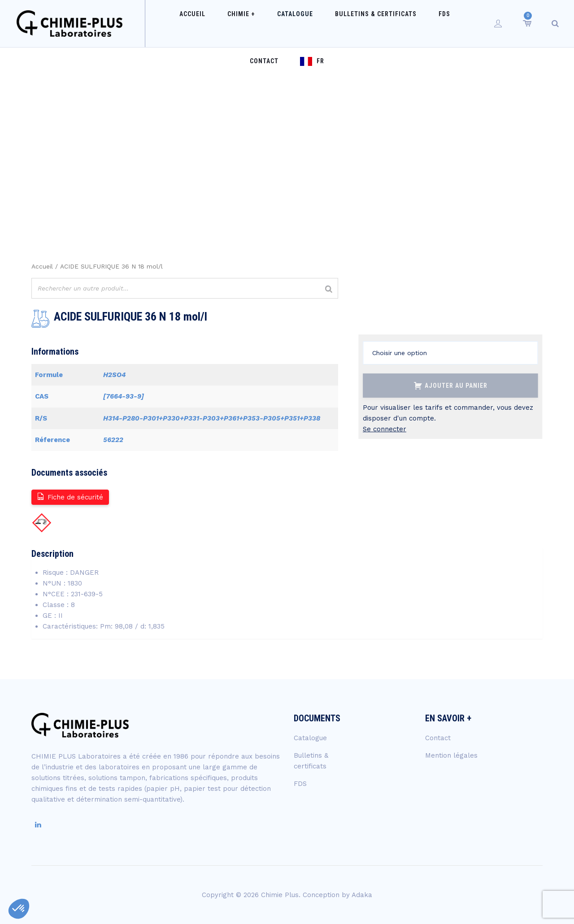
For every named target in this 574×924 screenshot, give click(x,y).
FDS (392, 23)
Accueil (176, 23)
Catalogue (261, 23)
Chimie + (216, 23)
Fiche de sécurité (70, 497)
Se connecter (385, 429)
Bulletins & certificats (332, 23)
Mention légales (451, 755)
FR (473, 23)
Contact (425, 23)
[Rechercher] (329, 289)
